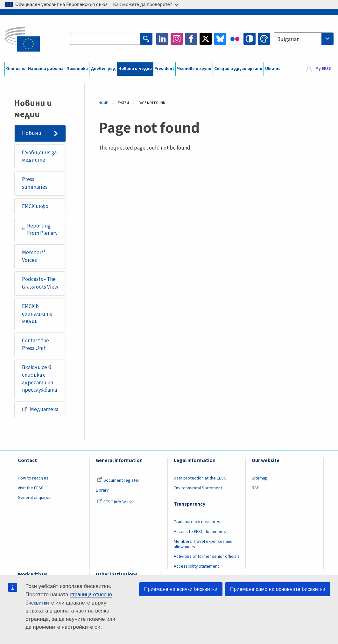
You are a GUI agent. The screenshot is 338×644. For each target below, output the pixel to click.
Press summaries (35, 183)
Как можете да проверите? (146, 4)
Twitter (206, 39)
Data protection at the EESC (200, 478)
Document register (118, 480)
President (164, 69)
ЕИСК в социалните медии (37, 314)
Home (103, 103)
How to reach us (33, 478)
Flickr (235, 39)
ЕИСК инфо (35, 206)
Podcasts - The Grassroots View (40, 283)
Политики (77, 69)
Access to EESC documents (200, 532)
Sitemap (260, 478)
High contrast (250, 39)
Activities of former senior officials (207, 556)
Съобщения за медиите (39, 157)
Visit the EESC (31, 488)
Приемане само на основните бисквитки (278, 589)
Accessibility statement (196, 566)
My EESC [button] (323, 69)
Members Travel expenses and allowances (203, 544)
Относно (16, 69)
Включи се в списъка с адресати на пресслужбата (39, 379)
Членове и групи (194, 69)
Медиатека (40, 409)
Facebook (191, 39)
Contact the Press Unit (35, 345)
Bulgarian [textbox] (288, 39)
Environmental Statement (198, 488)
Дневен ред (103, 69)
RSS (256, 488)
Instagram (177, 39)
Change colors (264, 39)
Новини (32, 133)
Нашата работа (46, 69)
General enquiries (35, 498)
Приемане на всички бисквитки (181, 589)
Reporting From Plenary (40, 230)
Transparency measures (197, 522)
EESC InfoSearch (116, 502)
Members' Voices (34, 256)
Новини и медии (135, 69)
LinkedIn (162, 39)
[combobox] (304, 39)
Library (102, 490)
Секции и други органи (238, 69)
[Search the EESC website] (105, 39)
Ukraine (273, 69)
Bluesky (220, 39)
